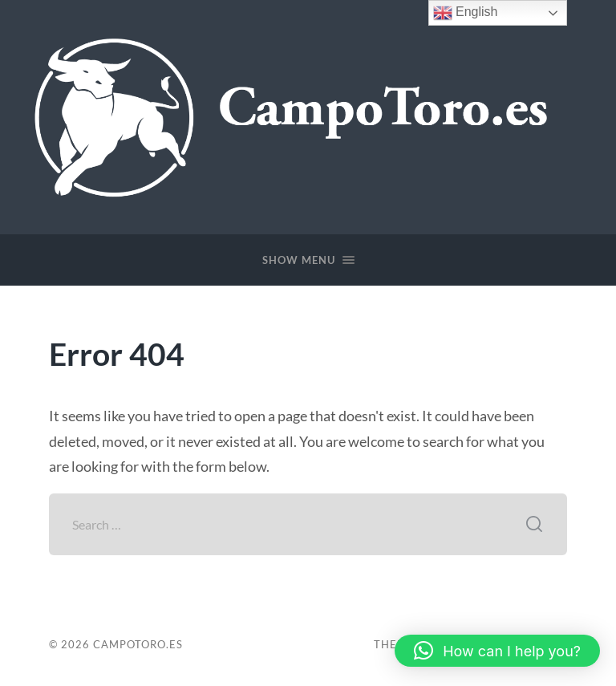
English (466, 13)
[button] (497, 651)
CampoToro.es (138, 644)
